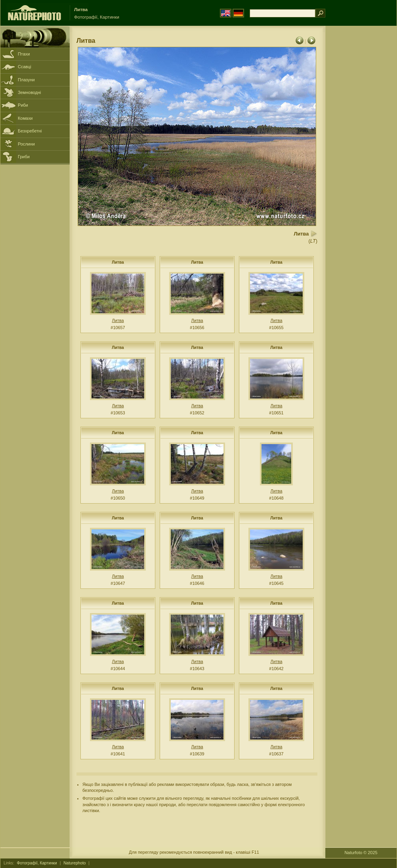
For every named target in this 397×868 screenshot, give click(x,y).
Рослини (26, 144)
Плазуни (26, 80)
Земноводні (29, 92)
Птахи (24, 54)
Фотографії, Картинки (37, 863)
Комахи (25, 118)
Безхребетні (30, 131)
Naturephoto (74, 863)
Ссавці (25, 67)
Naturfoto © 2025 (361, 853)
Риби (23, 105)
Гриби (24, 157)
